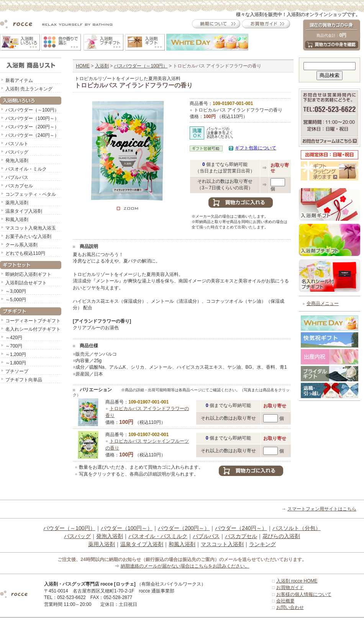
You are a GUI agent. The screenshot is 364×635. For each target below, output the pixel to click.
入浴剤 (102, 66)
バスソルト (17, 144)
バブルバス (17, 177)
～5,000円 (16, 300)
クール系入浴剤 (21, 245)
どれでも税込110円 (25, 253)
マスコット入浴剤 (222, 544)
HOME (83, 66)
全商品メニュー (323, 304)
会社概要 (285, 601)
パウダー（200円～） (184, 528)
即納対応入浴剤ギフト (28, 274)
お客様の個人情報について (304, 594)
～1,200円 (16, 354)
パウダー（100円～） (127, 528)
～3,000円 (16, 291)
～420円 (14, 338)
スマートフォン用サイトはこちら (322, 509)
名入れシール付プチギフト (33, 329)
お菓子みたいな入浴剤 (28, 236)
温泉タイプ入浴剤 (24, 211)
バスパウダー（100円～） (32, 118)
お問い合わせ (290, 607)
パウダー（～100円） (69, 528)
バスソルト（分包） (297, 528)
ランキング (262, 544)
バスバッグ (17, 152)
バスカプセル (19, 186)
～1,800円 (16, 363)
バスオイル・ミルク (26, 169)
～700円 (14, 346)
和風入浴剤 (17, 220)
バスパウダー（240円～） (32, 135)
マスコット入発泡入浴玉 (31, 228)
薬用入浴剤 (17, 203)
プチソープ (17, 371)
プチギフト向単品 (24, 380)
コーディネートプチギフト (33, 321)
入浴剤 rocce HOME (297, 581)
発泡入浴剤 (17, 161)
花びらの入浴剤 (281, 536)
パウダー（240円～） (241, 528)
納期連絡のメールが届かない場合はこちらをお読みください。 (185, 566)
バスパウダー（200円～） (32, 127)
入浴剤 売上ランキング (29, 89)
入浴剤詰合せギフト (26, 283)
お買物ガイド (290, 587)
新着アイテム (19, 80)
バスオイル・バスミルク (158, 536)
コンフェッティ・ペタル (31, 194)
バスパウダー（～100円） (32, 110)
